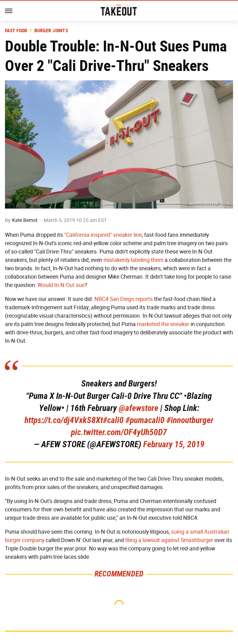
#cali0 (113, 420)
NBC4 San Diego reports (124, 299)
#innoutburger (190, 420)
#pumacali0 (145, 420)
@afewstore (139, 408)
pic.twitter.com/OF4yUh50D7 (119, 432)
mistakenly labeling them (133, 260)
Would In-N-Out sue (61, 285)
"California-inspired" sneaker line (103, 235)
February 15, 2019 (174, 444)
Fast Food (16, 31)
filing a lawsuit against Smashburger (169, 540)
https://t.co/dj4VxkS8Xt (64, 420)
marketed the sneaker (163, 324)
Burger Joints (51, 31)
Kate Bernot (25, 220)
